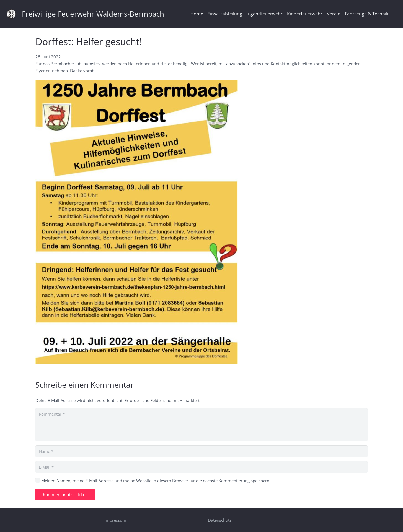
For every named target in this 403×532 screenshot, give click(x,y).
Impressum (115, 520)
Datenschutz (220, 520)
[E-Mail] (201, 467)
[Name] (201, 451)
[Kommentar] (201, 425)
